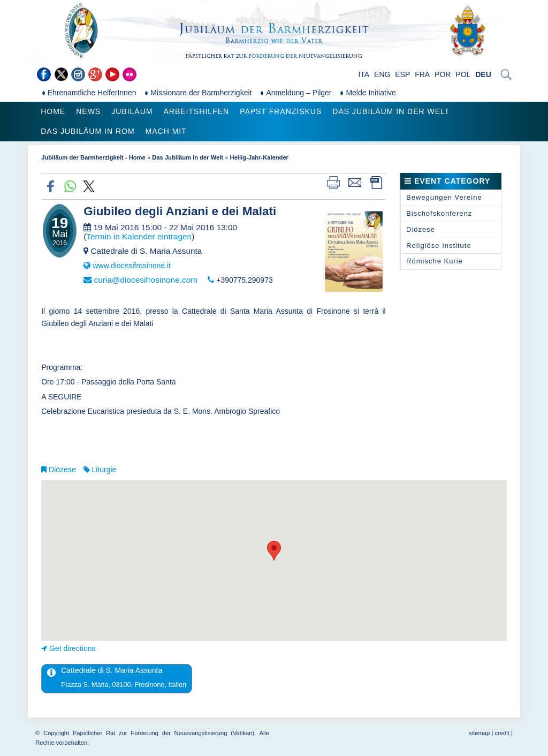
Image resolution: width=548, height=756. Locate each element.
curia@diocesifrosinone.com (146, 280)
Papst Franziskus (281, 111)
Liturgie (104, 470)
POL (463, 74)
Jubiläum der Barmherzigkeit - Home (93, 157)
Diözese (62, 470)
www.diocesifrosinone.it (132, 266)
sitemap (479, 733)
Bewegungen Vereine (444, 197)
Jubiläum (132, 111)
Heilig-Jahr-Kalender (259, 157)
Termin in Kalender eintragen (139, 236)
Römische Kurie (435, 261)
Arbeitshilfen (196, 111)
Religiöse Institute (439, 245)
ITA (364, 74)
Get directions (72, 648)
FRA (422, 74)
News (88, 111)
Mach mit (166, 131)
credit (502, 733)
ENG (382, 74)
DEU (483, 74)
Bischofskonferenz (439, 213)
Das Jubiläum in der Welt (391, 111)
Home (53, 111)
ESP (402, 74)
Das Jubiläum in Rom (87, 131)
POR (443, 74)
